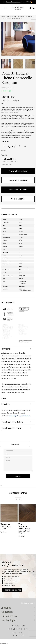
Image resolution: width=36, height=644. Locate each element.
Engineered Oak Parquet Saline (6, 526)
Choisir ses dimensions (11, 428)
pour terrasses (25, 416)
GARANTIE (6, 349)
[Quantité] (12, 146)
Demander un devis (18, 190)
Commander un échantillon (18, 180)
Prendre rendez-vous (18, 171)
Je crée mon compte (13, 590)
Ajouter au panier (18, 199)
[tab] (18, 349)
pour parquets (14, 416)
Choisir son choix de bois (12, 422)
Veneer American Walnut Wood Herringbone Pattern (24, 529)
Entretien (6, 404)
